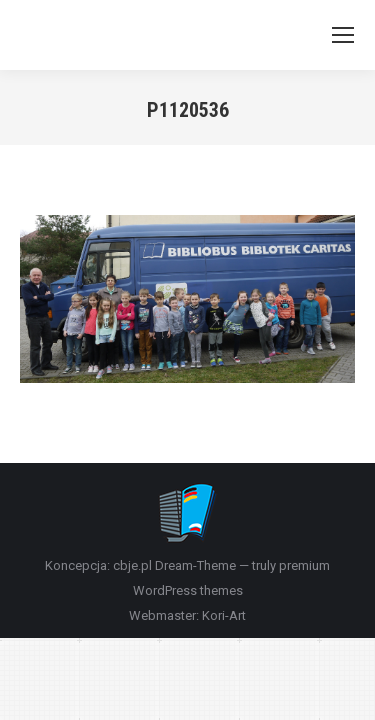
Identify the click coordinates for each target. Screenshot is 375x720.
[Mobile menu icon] (343, 35)
